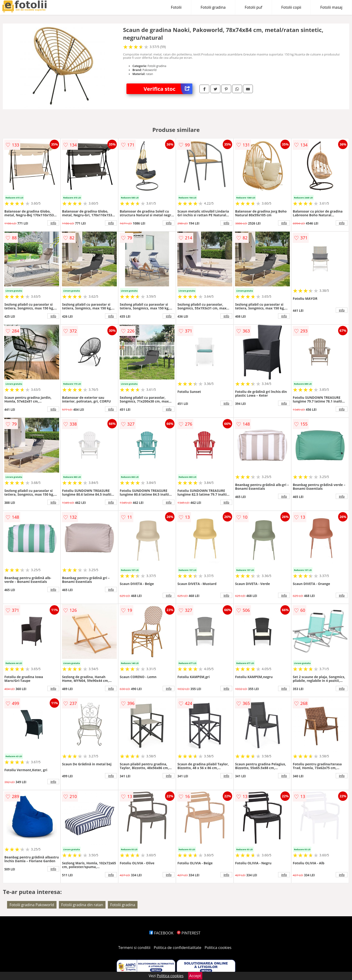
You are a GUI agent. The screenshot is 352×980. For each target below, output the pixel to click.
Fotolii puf (253, 7)
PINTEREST (189, 933)
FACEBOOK (161, 933)
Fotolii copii (291, 7)
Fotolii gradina (213, 7)
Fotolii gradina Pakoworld (32, 905)
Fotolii (176, 7)
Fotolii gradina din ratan (82, 905)
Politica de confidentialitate (178, 948)
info (53, 223)
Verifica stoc (168, 89)
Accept (195, 976)
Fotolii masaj (331, 7)
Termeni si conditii (134, 948)
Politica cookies (218, 948)
